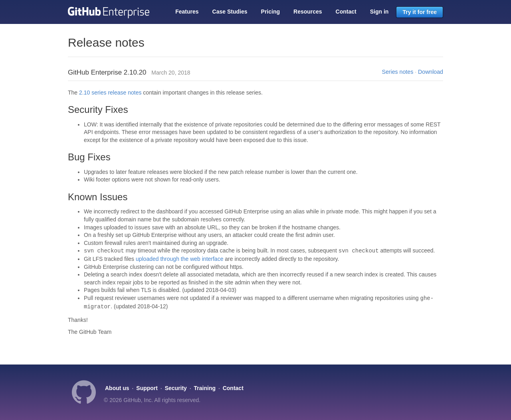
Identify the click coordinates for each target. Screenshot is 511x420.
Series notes (398, 72)
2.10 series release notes (110, 93)
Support (147, 388)
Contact (346, 12)
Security (176, 388)
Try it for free (420, 12)
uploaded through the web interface (180, 259)
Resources (308, 12)
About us (117, 388)
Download (431, 72)
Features (187, 12)
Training (205, 388)
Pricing (270, 12)
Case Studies (230, 12)
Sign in (379, 12)
